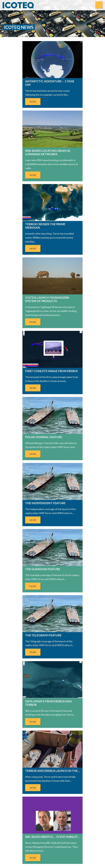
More (33, 102)
